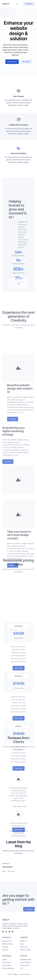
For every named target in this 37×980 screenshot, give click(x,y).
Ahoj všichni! (7, 867)
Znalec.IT (6, 4)
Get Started (29, 4)
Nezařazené (6, 863)
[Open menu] (17, 4)
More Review (19, 831)
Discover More (12, 65)
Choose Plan (19, 714)
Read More (13, 441)
